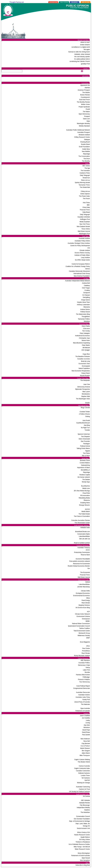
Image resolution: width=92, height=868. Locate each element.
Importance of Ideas (83, 468)
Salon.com (86, 119)
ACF (88, 612)
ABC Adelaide (85, 800)
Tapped (88, 451)
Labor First (86, 670)
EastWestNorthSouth (83, 423)
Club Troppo (86, 288)
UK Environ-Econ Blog (83, 608)
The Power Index (84, 196)
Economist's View (84, 364)
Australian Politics (84, 663)
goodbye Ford (85, 64)
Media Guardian (85, 222)
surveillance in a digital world (81, 47)
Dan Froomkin (85, 441)
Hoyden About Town (83, 302)
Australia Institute (84, 238)
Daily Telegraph (85, 175)
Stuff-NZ (87, 780)
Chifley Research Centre (82, 137)
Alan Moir (87, 725)
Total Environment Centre (82, 631)
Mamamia (87, 307)
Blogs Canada (85, 408)
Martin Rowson (85, 748)
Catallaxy (87, 286)
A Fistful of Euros (84, 414)
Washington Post (84, 234)
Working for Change (84, 783)
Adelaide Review (85, 803)
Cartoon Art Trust (84, 789)
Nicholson (87, 728)
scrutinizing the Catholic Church (80, 61)
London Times (85, 776)
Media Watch (86, 512)
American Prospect (84, 90)
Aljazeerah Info (85, 85)
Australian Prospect (84, 132)
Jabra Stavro (86, 753)
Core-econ (86, 329)
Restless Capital (85, 475)
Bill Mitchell (86, 348)
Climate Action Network (82, 614)
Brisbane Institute (84, 135)
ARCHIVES (86, 76)
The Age (87, 168)
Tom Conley (86, 331)
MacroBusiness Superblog (81, 343)
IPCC (88, 646)
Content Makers (85, 463)
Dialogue (87, 140)
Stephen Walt (86, 396)
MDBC (88, 621)
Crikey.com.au (85, 191)
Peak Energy (86, 600)
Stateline (87, 810)
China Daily (86, 207)
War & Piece (86, 456)
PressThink (86, 493)
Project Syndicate (84, 107)
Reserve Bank (85, 555)
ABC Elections (85, 660)
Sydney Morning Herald (82, 183)
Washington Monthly (83, 124)
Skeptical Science (84, 605)
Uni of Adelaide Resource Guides (79, 844)
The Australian (85, 171)
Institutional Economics (82, 336)
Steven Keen (86, 340)
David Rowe (86, 732)
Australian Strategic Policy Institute (79, 243)
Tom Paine (86, 453)
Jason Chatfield (85, 716)
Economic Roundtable (83, 559)
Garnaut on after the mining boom (79, 52)
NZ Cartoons (86, 778)
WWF (88, 638)
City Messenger (85, 805)
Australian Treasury (84, 548)
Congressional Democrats (82, 688)
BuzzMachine (86, 486)
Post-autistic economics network (80, 561)
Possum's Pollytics (84, 679)
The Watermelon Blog (83, 314)
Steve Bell (87, 741)
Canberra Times (85, 173)
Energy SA (86, 826)
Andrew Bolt (86, 283)
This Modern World (84, 762)
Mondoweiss (86, 394)
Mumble (87, 672)
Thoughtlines (86, 317)
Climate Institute (85, 250)
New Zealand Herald (83, 226)
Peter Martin (86, 345)
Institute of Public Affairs (82, 255)
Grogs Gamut (86, 300)
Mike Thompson (85, 755)
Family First (86, 700)
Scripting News (85, 503)
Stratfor (88, 403)
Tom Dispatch (85, 437)
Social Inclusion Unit (83, 828)
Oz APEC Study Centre (82, 260)
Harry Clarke (86, 326)
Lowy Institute (85, 258)
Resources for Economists (81, 564)
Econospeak (86, 366)
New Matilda (86, 151)
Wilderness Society (84, 636)
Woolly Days (86, 482)
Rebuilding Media (84, 498)
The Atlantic (86, 92)
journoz (88, 509)
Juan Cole (87, 384)
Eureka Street (85, 144)
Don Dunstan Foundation (82, 819)
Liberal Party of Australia (82, 702)
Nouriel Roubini (85, 376)
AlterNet (87, 88)
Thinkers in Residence (83, 842)
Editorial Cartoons (84, 773)
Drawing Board (85, 142)
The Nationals (85, 704)
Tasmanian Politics (84, 319)
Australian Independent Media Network (77, 281)
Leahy (88, 720)
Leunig (88, 723)
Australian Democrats (83, 692)
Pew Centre (86, 648)
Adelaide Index (85, 528)
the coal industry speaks (82, 57)
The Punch (86, 199)
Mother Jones (85, 104)
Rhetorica (87, 500)
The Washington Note (83, 399)
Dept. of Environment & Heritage (79, 821)
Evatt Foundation (84, 147)
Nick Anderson (85, 739)
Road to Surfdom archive (82, 543)
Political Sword (85, 312)
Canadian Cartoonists (83, 771)
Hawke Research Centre (82, 835)
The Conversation (84, 156)
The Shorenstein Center (82, 523)
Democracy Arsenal (84, 387)
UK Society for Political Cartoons (79, 792)
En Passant (86, 295)
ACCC (88, 550)
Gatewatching (85, 465)
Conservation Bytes (84, 534)
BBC (88, 205)
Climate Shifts (85, 591)
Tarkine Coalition (85, 628)
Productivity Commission (82, 552)
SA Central (86, 796)
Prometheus (86, 651)
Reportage (86, 154)
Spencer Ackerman (84, 434)
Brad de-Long (85, 361)
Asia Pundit (86, 421)
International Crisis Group (82, 274)
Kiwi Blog (87, 425)
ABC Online (86, 166)
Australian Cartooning (83, 787)
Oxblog (88, 416)
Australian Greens (84, 695)
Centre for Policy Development (80, 246)
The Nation (86, 112)
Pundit (88, 109)
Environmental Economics (82, 596)
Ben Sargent (86, 751)
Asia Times (86, 203)
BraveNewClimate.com (83, 532)
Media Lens (86, 488)
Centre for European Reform (81, 264)
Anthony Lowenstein (83, 305)
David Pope (86, 730)
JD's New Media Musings (82, 491)
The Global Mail (85, 187)
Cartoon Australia (84, 766)
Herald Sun (86, 178)
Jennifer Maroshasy (84, 587)
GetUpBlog (86, 297)
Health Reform (85, 837)
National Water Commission (81, 624)
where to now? (85, 42)
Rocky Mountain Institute (82, 656)
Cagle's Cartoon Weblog (82, 760)
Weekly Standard (84, 126)
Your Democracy (85, 682)
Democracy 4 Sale (84, 665)
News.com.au (85, 180)
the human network (84, 477)
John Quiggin (86, 350)
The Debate (86, 480)
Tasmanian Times (84, 185)
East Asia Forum (85, 100)
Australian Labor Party (83, 697)
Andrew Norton (85, 309)
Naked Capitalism (84, 368)
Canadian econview (84, 359)
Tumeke (87, 430)
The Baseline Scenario (83, 356)
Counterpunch (85, 97)
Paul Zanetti (86, 735)
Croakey (87, 290)
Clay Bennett (86, 744)
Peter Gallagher (85, 333)
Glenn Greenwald (84, 439)
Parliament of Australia (83, 711)
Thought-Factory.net (17, 2)
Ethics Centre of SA (84, 832)
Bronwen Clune (85, 460)
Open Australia (85, 708)
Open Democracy (84, 114)
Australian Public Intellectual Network (78, 130)
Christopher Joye (84, 338)
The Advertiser (85, 812)
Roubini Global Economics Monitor (79, 566)
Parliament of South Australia (81, 856)
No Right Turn (85, 428)
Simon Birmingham (84, 853)
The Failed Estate (84, 514)
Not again (87, 49)
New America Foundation (82, 276)
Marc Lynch (86, 392)
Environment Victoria (83, 616)
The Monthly (86, 161)
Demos (88, 269)
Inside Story (86, 149)
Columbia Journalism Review (81, 520)
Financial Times (85, 210)
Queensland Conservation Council (79, 626)
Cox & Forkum (85, 746)
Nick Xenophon (85, 860)
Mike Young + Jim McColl (82, 847)
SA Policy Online (85, 840)
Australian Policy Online (82, 241)
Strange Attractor (84, 505)
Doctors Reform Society (82, 253)
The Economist (85, 572)
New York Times (85, 224)
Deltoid (88, 582)
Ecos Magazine (85, 642)
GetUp (88, 668)
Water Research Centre (82, 849)
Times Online (86, 229)
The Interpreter (85, 380)
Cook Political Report (83, 686)
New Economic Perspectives (81, 371)
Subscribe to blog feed (83, 865)
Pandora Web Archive (83, 675)
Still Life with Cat (85, 539)
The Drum (87, 159)
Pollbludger (86, 677)
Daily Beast (86, 212)
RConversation (85, 496)
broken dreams (85, 45)
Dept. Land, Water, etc (83, 824)
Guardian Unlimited (84, 217)
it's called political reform (82, 59)
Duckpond (87, 293)
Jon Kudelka (86, 718)
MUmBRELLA (85, 470)
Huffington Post (85, 219)
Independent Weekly (83, 808)
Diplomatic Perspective (83, 389)
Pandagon (87, 444)
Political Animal (85, 446)
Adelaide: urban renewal (82, 54)
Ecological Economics (83, 593)
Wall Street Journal (84, 231)
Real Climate (86, 603)
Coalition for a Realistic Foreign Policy (78, 266)
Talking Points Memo (83, 448)
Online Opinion (85, 194)
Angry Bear (86, 354)
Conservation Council (83, 816)
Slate (88, 121)
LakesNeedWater (84, 536)
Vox (89, 568)
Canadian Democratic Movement (79, 271)
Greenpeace (86, 619)
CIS (89, 248)
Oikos (88, 598)
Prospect (87, 116)
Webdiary (87, 321)
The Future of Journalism (82, 516)
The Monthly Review (83, 102)
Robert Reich (86, 373)
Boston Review (85, 95)
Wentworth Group (84, 633)
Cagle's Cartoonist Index (82, 768)
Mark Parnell (86, 858)
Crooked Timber (85, 412)
